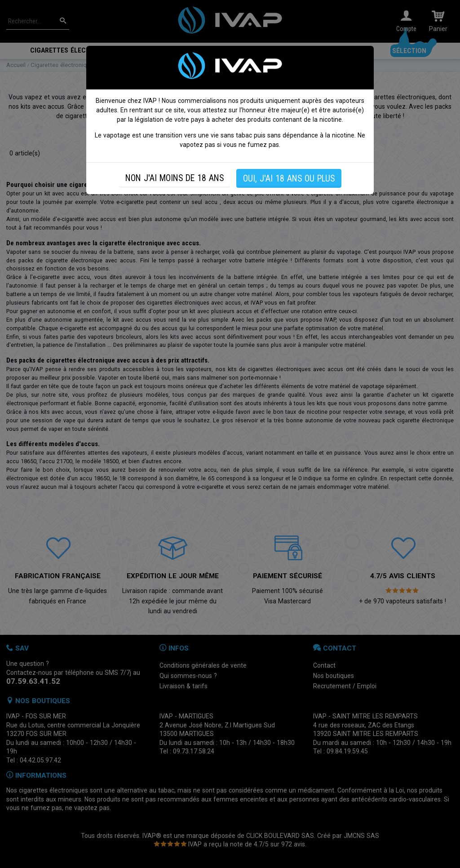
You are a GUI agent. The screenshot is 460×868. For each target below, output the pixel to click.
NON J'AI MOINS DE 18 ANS (175, 178)
